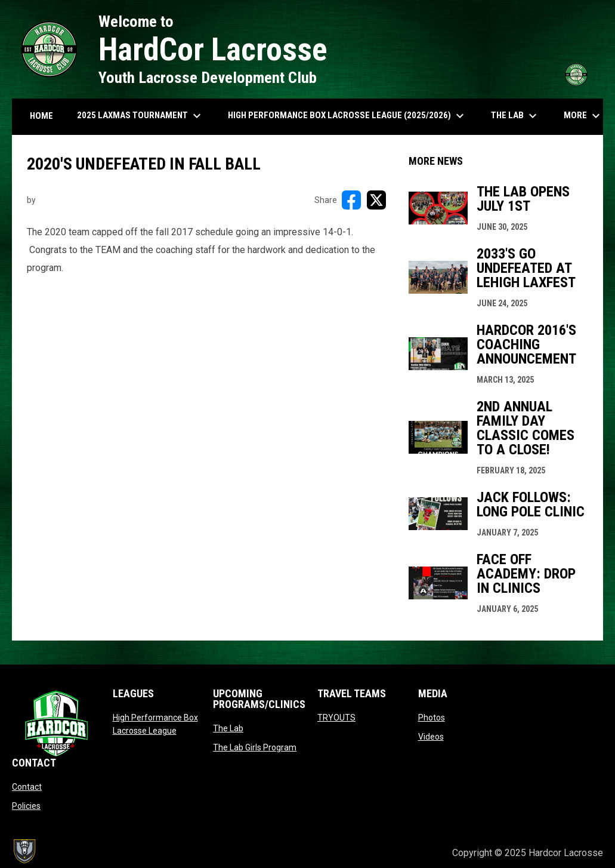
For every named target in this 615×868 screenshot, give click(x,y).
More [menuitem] (583, 116)
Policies (26, 806)
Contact (27, 787)
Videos (431, 737)
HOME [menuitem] (41, 116)
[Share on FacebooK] (351, 200)
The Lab (228, 728)
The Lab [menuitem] (515, 116)
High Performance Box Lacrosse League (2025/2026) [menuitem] (347, 116)
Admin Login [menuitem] (402, 853)
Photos (432, 718)
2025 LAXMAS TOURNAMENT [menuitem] (140, 116)
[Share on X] (376, 200)
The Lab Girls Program (255, 747)
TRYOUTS (336, 718)
